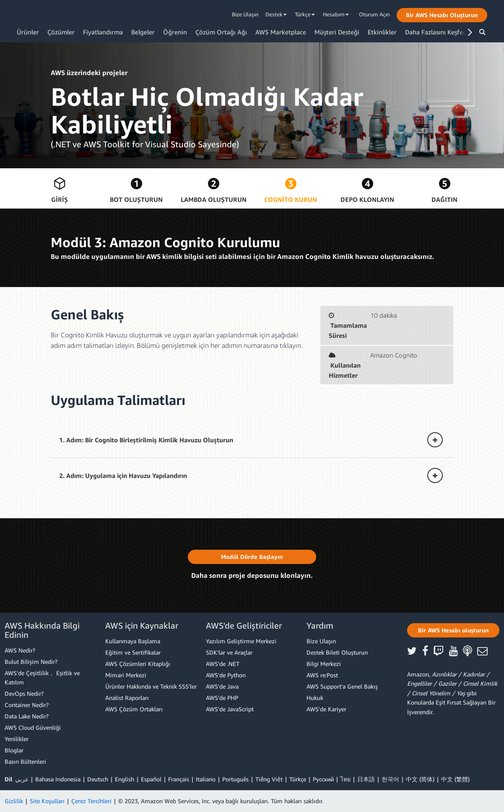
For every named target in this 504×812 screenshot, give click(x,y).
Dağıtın (444, 199)
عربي (22, 779)
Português (235, 779)
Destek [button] (276, 14)
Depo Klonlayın (367, 199)
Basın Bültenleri (25, 761)
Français (179, 779)
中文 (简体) (420, 779)
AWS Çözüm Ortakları (134, 709)
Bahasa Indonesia (58, 779)
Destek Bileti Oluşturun (337, 652)
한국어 (390, 779)
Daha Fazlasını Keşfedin (439, 32)
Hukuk (315, 698)
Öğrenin (175, 32)
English (125, 779)
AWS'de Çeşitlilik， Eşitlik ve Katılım (42, 678)
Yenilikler (17, 739)
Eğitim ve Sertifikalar (133, 652)
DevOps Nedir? (24, 693)
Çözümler (61, 32)
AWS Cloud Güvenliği (33, 727)
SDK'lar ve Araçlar (229, 652)
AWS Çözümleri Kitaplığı (138, 664)
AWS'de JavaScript (230, 709)
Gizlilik (14, 801)
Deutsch (98, 779)
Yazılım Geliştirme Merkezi (241, 641)
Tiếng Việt (269, 779)
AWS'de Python (226, 675)
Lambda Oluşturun (214, 199)
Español (151, 779)
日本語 (366, 779)
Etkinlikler (382, 32)
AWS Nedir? (20, 650)
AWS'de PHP (222, 698)
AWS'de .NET (223, 664)
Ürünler (28, 32)
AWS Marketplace (281, 32)
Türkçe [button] (305, 14)
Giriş (60, 199)
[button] (442, 15)
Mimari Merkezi (126, 675)
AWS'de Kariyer (326, 709)
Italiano (206, 779)
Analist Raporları (127, 698)
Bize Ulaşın (245, 14)
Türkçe (298, 779)
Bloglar (14, 750)
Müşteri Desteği (337, 32)
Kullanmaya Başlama (133, 641)
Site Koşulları (47, 801)
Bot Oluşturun (136, 199)
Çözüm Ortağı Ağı (221, 32)
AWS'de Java (222, 686)
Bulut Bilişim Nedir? (31, 662)
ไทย (346, 779)
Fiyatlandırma (103, 32)
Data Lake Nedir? (27, 716)
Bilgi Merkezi (324, 664)
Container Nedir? (27, 705)
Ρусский (323, 779)
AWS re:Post (322, 675)
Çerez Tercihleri (91, 801)
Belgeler (143, 32)
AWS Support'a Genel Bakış (342, 686)
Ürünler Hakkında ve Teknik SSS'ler (151, 686)
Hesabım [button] (336, 14)
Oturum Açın (374, 14)
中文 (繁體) (455, 779)
